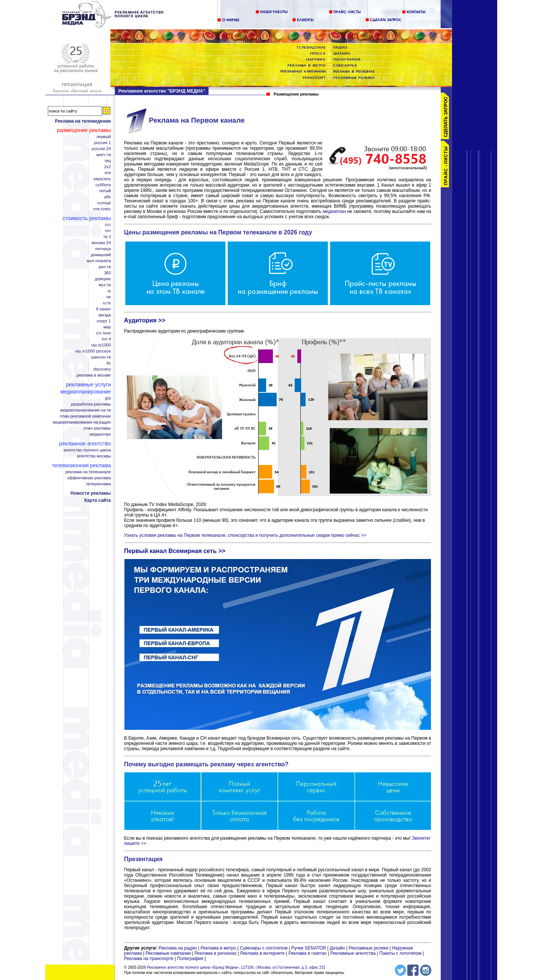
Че (109, 297)
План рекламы (97, 428)
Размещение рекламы (84, 130)
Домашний (101, 255)
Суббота (103, 185)
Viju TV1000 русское (93, 351)
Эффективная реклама (89, 478)
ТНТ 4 (106, 339)
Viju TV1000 (101, 345)
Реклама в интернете (262, 953)
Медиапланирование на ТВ (85, 410)
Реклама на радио (178, 948)
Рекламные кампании (168, 953)
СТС (108, 225)
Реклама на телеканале (88, 472)
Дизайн (337, 948)
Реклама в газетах (308, 953)
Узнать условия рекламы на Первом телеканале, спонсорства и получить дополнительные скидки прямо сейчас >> (245, 535)
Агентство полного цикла (87, 450)
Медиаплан (100, 434)
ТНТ (108, 231)
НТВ (108, 173)
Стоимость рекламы (87, 218)
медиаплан (334, 211)
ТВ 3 (107, 237)
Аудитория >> (145, 320)
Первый (104, 137)
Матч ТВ (104, 155)
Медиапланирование (86, 392)
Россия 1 (103, 143)
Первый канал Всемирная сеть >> (175, 551)
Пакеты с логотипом (400, 953)
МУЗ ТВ (105, 285)
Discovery (102, 369)
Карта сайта (98, 500)
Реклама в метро (218, 948)
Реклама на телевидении (83, 121)
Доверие (103, 279)
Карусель (102, 179)
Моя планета (99, 261)
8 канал (104, 309)
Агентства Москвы (94, 456)
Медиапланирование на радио (82, 422)
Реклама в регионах (216, 953)
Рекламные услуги (89, 384)
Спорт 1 (104, 321)
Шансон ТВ (101, 357)
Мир (107, 327)
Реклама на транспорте (149, 959)
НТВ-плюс (102, 209)
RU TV (107, 303)
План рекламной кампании (85, 416)
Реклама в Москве (94, 375)
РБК (107, 197)
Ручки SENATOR (309, 948)
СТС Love (103, 333)
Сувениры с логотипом (264, 948)
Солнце (104, 203)
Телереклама (98, 484)
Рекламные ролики (368, 948)
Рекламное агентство (85, 444)
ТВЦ (107, 161)
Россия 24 (101, 149)
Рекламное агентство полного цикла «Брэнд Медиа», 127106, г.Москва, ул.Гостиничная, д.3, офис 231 (236, 967)
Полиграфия (190, 959)
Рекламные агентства (353, 953)
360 (107, 273)
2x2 (108, 167)
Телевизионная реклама (81, 465)
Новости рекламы (91, 493)
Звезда (105, 315)
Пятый (105, 191)
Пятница (103, 249)
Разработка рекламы (91, 404)
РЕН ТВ (105, 267)
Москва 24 (101, 243)
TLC (109, 363)
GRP (108, 398)
